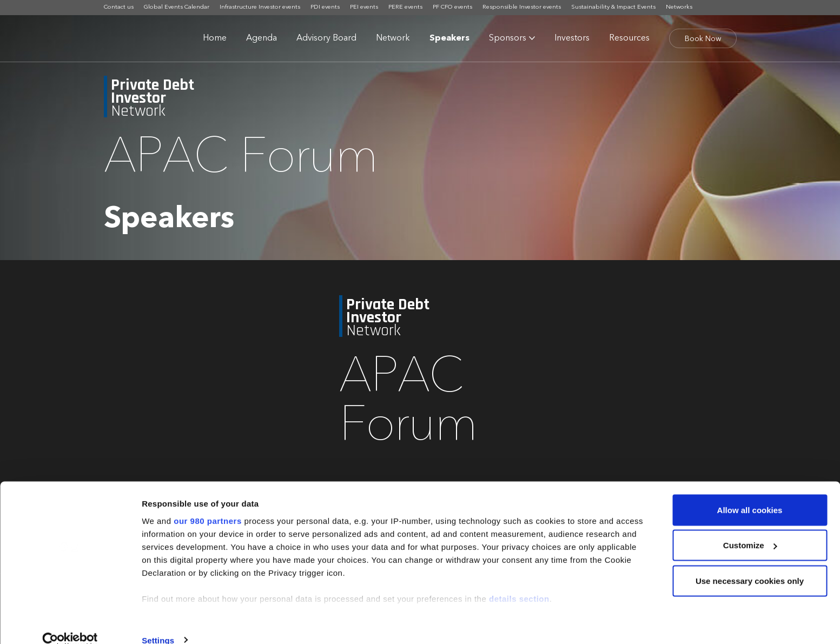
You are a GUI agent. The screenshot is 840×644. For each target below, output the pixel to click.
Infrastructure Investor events (260, 7)
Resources (629, 38)
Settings (158, 623)
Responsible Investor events (522, 7)
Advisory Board (326, 38)
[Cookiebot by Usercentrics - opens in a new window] (70, 623)
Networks (679, 7)
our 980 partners (208, 503)
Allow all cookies (750, 492)
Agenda (262, 38)
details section (519, 581)
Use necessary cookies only (750, 563)
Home (215, 38)
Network (393, 38)
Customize (750, 528)
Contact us (119, 7)
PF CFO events (452, 7)
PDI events (325, 7)
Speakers (449, 38)
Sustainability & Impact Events (613, 7)
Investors (572, 38)
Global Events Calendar (177, 7)
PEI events (364, 7)
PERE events (405, 7)
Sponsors (508, 38)
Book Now (703, 39)
